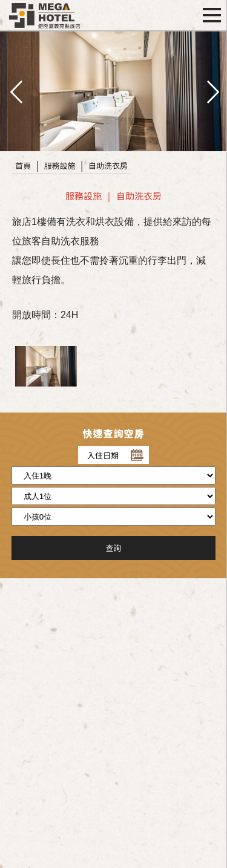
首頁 (23, 165)
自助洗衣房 (108, 165)
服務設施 (60, 165)
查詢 (113, 548)
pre (15, 91)
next (212, 91)
